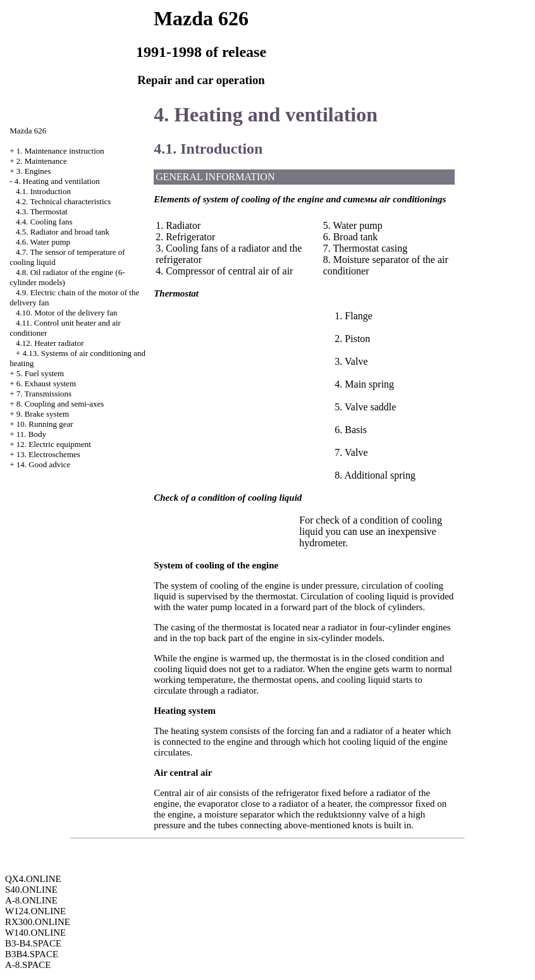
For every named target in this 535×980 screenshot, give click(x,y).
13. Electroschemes (48, 454)
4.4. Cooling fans (44, 222)
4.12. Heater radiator (50, 343)
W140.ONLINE (35, 933)
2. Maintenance (42, 161)
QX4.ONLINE (33, 879)
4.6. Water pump (43, 242)
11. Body (31, 434)
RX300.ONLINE (38, 922)
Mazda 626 (28, 131)
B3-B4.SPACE (33, 943)
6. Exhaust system (46, 383)
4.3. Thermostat (42, 211)
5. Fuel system (40, 373)
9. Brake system (43, 414)
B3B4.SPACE (32, 954)
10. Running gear (45, 424)
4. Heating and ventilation (57, 181)
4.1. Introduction (43, 191)
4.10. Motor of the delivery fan (67, 313)
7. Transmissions (44, 394)
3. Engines (34, 171)
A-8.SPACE (28, 965)
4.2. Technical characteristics (63, 201)
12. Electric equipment (54, 444)
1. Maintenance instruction (60, 151)
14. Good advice (44, 464)
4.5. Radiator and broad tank (63, 232)
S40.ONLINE (31, 890)
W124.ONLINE (35, 911)
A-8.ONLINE (31, 900)
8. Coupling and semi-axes (60, 404)
